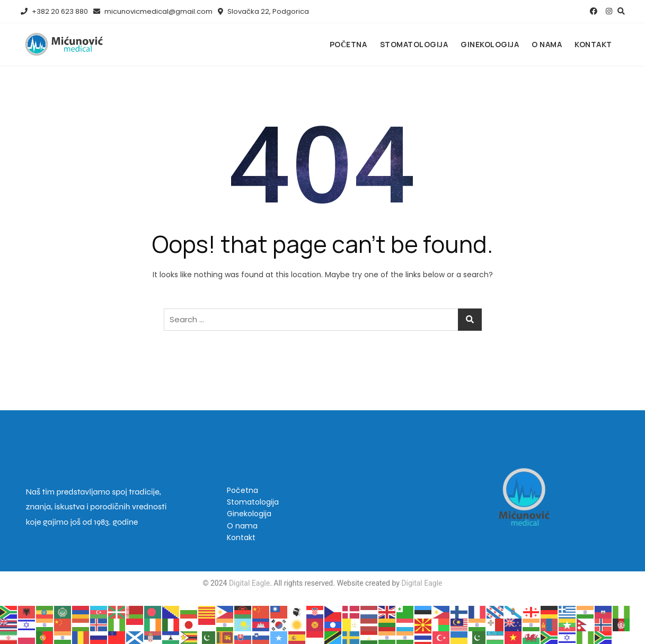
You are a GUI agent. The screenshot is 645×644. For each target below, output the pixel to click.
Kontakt (593, 44)
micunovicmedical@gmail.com (153, 11)
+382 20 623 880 (54, 11)
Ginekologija (490, 44)
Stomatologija (414, 44)
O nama (547, 44)
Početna (348, 44)
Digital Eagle (248, 583)
